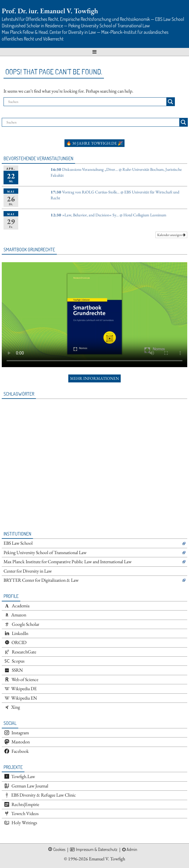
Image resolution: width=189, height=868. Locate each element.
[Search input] (87, 102)
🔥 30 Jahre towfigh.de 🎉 (94, 143)
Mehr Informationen (94, 378)
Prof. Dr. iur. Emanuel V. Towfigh (50, 11)
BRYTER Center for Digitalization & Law (41, 580)
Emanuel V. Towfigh (107, 859)
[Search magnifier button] (170, 102)
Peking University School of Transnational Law (45, 552)
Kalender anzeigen (171, 235)
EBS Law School (18, 543)
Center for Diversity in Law (28, 571)
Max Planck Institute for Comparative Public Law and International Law (68, 562)
